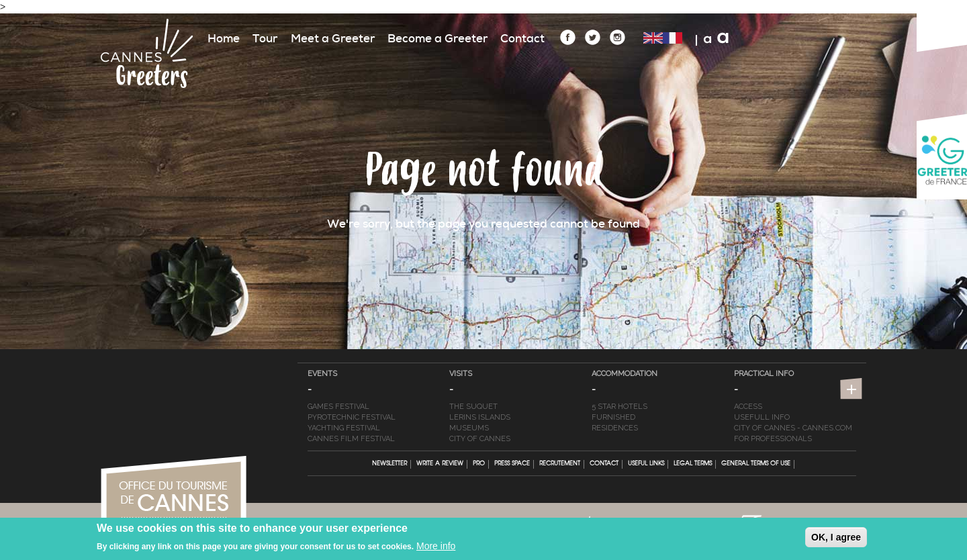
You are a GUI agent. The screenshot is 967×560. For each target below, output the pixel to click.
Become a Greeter (438, 38)
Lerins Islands (480, 417)
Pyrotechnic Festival (352, 417)
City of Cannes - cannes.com (793, 428)
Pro (479, 464)
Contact (522, 38)
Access (748, 407)
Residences (615, 428)
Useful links (646, 464)
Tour (265, 38)
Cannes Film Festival (351, 439)
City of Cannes (480, 439)
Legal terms (693, 464)
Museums (469, 428)
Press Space (512, 464)
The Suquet (473, 407)
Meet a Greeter (333, 38)
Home (224, 38)
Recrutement (560, 464)
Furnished (613, 417)
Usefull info (762, 417)
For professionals (773, 439)
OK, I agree (836, 540)
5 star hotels (619, 407)
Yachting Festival (344, 428)
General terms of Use (756, 464)
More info (436, 549)
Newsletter (389, 464)
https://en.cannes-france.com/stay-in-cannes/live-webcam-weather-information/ (853, 390)
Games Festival (338, 407)
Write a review (440, 464)
